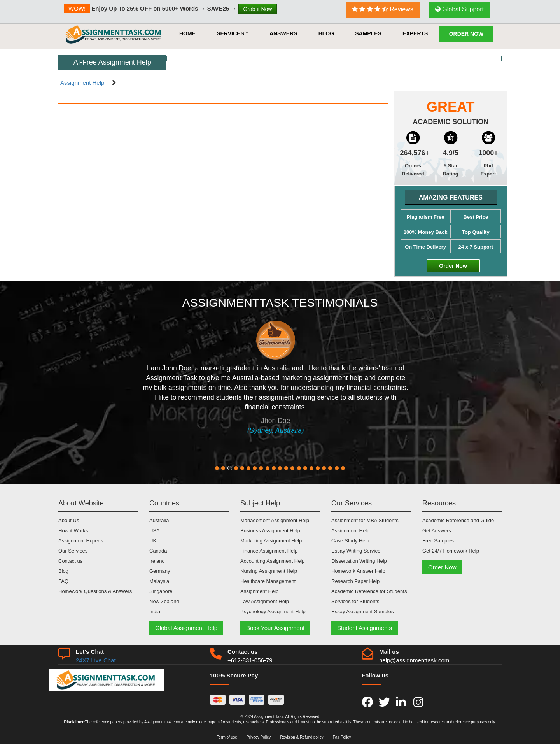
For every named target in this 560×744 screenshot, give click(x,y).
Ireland (157, 561)
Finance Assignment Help (269, 551)
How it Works (73, 531)
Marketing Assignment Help (271, 541)
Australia (159, 520)
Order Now (466, 34)
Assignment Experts (81, 541)
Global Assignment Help (186, 628)
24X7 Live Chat (96, 660)
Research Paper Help (355, 581)
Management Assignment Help (275, 520)
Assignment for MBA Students (365, 520)
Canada (158, 551)
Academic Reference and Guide (458, 520)
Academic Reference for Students (369, 591)
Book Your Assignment (275, 628)
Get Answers (437, 531)
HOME (187, 33)
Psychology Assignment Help (273, 612)
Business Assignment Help (270, 531)
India (155, 612)
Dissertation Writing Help (359, 561)
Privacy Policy (259, 737)
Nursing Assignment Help (269, 571)
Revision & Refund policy (302, 737)
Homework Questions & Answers (95, 591)
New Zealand (164, 601)
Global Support (459, 9)
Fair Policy (342, 737)
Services (233, 33)
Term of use (227, 737)
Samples (368, 33)
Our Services (73, 551)
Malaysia (159, 581)
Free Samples (438, 541)
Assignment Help (82, 83)
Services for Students (355, 601)
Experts (415, 33)
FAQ (63, 581)
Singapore (161, 591)
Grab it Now (258, 9)
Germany (160, 571)
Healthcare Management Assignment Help (268, 586)
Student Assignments (365, 628)
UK (153, 541)
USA (155, 531)
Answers (283, 33)
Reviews (383, 9)
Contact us (70, 561)
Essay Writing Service (356, 551)
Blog (326, 33)
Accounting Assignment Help (272, 561)
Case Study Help (350, 541)
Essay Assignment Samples (362, 612)
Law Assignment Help (265, 601)
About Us (69, 520)
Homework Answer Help (358, 571)
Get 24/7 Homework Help (451, 551)
